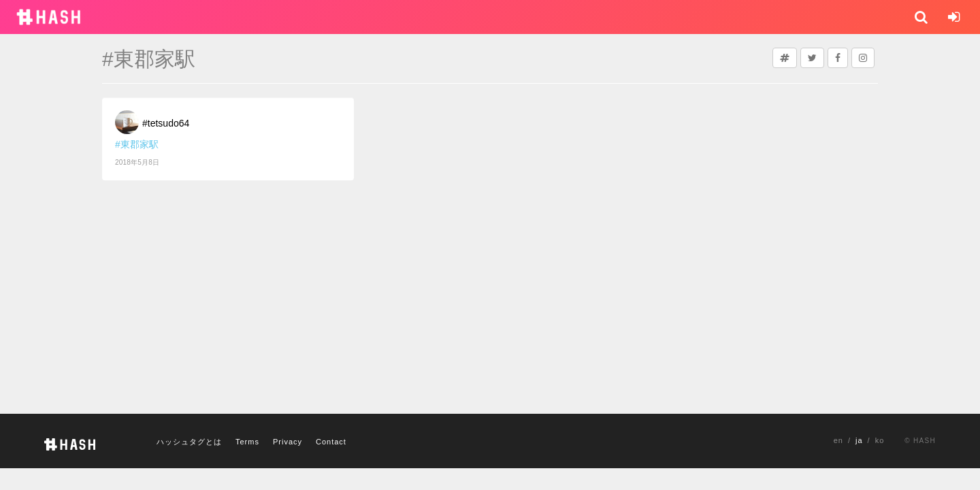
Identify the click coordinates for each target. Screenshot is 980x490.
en (838, 440)
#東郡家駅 (137, 144)
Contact (331, 442)
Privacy (288, 442)
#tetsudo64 (166, 123)
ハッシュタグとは (189, 442)
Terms (247, 442)
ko (880, 440)
